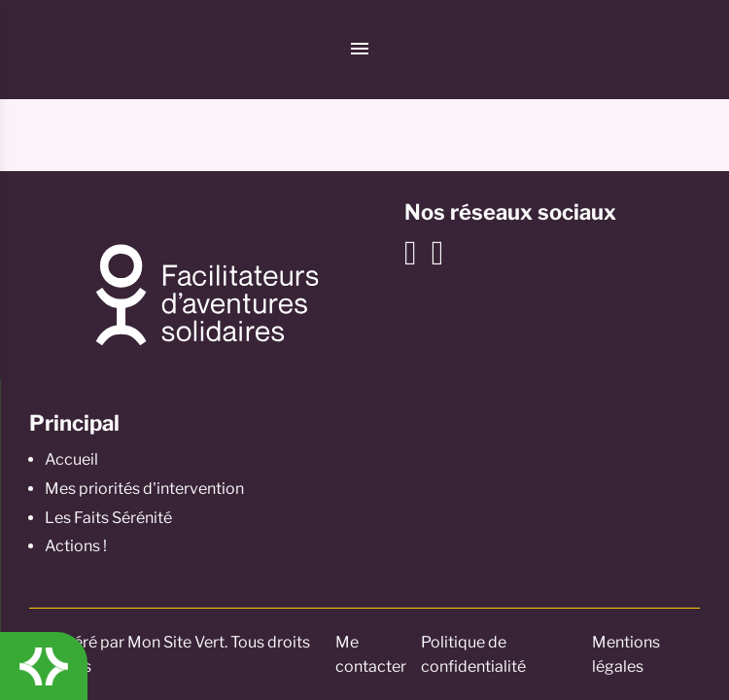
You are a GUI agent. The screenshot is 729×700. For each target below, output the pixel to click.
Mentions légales (626, 654)
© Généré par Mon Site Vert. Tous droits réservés (170, 654)
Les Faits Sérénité (108, 518)
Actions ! (76, 546)
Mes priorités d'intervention (144, 489)
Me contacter (371, 654)
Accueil (71, 459)
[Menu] (360, 50)
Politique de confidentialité (473, 654)
